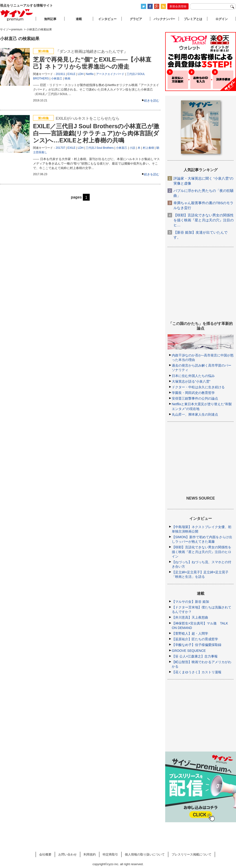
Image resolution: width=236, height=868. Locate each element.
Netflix (90, 74)
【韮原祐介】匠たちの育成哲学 (195, 639)
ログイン (222, 19)
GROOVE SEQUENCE (189, 651)
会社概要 (45, 854)
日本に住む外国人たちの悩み (193, 376)
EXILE (72, 74)
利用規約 (90, 854)
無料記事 (50, 19)
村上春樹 (148, 148)
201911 (60, 74)
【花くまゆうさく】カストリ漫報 (197, 672)
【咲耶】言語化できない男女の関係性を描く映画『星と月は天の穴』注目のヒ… (204, 220)
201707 (60, 148)
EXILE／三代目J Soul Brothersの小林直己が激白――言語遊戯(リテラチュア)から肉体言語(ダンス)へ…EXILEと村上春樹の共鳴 (96, 133)
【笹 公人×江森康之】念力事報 (195, 656)
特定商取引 (110, 854)
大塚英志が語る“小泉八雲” (191, 381)
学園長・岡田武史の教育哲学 (193, 393)
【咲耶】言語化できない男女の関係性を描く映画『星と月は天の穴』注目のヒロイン (202, 552)
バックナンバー (164, 19)
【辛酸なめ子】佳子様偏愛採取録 (197, 645)
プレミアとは (193, 19)
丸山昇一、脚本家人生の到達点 (195, 414)
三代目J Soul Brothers (100, 148)
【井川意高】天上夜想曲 (190, 617)
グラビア (136, 19)
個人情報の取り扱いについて (145, 854)
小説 (132, 148)
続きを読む (152, 101)
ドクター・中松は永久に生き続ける (198, 387)
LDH (81, 74)
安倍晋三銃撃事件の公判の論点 (195, 398)
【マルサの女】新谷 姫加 (190, 602)
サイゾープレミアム (17, 15)
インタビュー (107, 19)
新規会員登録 (178, 6)
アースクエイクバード (110, 74)
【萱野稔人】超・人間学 (190, 633)
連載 (79, 19)
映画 (67, 79)
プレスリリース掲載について (192, 854)
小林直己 (57, 79)
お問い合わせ (67, 854)
